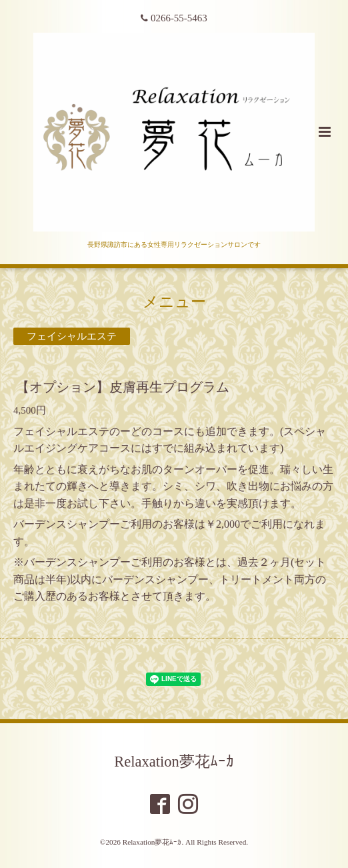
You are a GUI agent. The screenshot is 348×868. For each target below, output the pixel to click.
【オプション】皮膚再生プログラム (123, 387)
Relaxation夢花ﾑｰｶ (174, 762)
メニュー (174, 302)
